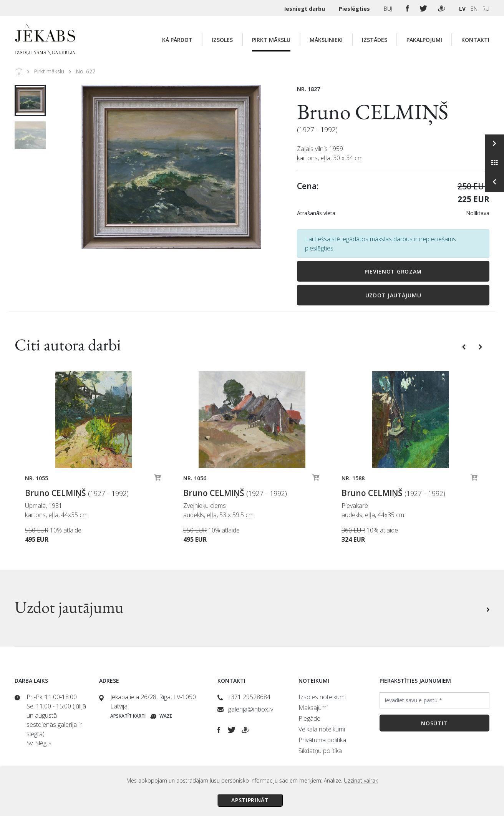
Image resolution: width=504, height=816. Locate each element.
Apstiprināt (250, 800)
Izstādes (375, 40)
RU (486, 9)
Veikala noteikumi (322, 729)
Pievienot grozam (393, 271)
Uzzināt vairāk (361, 780)
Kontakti (475, 40)
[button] (465, 346)
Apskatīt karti (128, 716)
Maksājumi (313, 708)
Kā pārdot (177, 40)
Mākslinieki (326, 40)
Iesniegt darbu (305, 9)
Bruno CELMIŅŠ (373, 112)
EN (474, 9)
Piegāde (309, 718)
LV (462, 9)
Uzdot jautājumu (393, 295)
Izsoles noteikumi (322, 697)
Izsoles (222, 40)
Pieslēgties (355, 9)
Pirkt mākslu (271, 40)
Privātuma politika (322, 740)
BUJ (389, 9)
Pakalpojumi (424, 40)
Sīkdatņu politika (320, 751)
